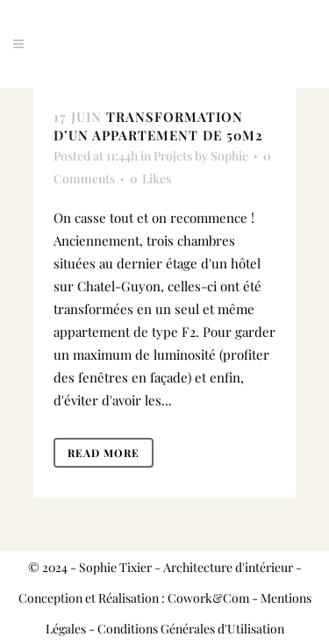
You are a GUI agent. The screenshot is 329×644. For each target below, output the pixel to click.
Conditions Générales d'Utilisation (191, 629)
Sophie (229, 156)
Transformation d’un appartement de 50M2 (158, 126)
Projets (173, 156)
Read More (104, 453)
